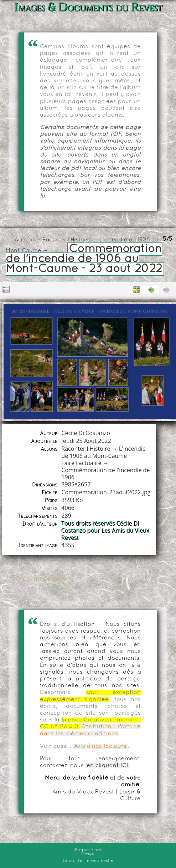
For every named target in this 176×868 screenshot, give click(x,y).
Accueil (24, 240)
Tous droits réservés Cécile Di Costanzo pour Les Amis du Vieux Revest (105, 531)
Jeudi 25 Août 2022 (86, 441)
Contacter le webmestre (88, 861)
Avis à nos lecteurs (100, 746)
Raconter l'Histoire (67, 240)
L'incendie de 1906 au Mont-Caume (103, 452)
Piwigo (88, 854)
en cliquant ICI (107, 766)
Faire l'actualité (81, 463)
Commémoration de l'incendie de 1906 (105, 474)
